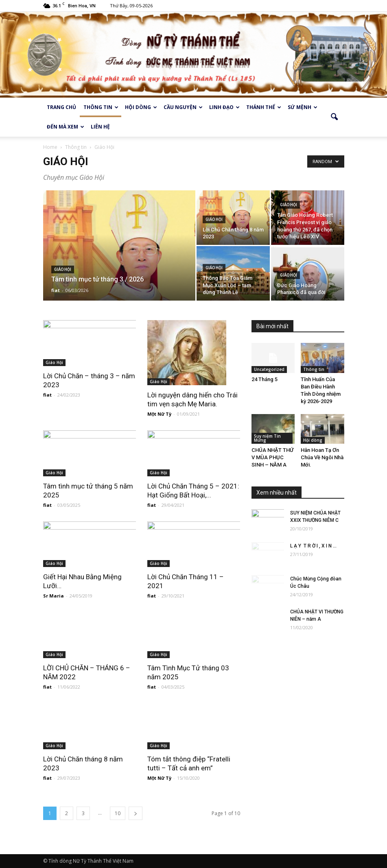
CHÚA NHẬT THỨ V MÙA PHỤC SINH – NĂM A (272, 457)
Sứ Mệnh (303, 107)
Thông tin (101, 107)
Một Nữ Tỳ (160, 414)
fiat (56, 290)
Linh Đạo (224, 107)
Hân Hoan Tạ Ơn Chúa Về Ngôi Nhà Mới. (322, 457)
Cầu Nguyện (183, 107)
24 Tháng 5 (265, 379)
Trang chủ (61, 107)
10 (118, 813)
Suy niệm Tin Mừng (267, 438)
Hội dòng (141, 107)
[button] (335, 117)
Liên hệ (100, 127)
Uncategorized (269, 369)
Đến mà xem (66, 127)
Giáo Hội (63, 269)
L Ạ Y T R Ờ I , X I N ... (313, 546)
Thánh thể (264, 107)
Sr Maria (54, 596)
